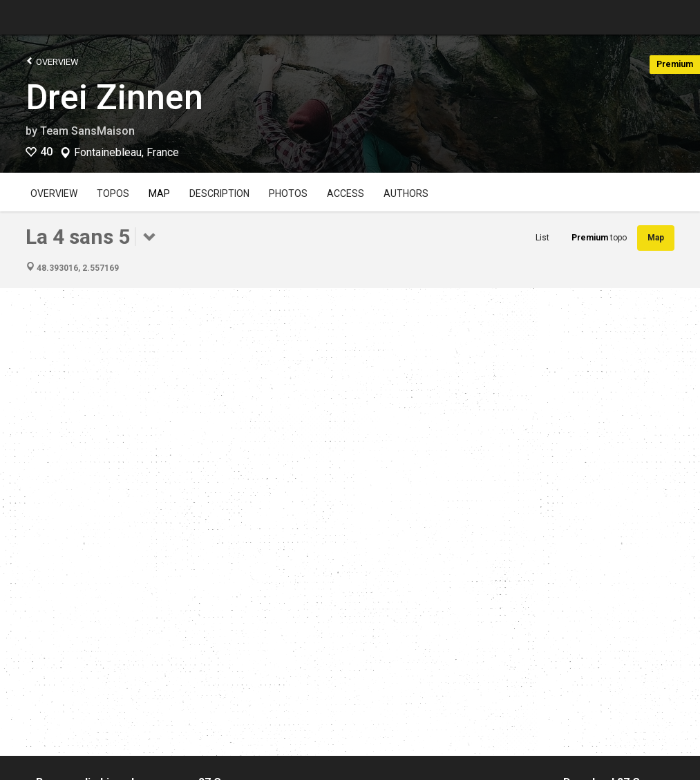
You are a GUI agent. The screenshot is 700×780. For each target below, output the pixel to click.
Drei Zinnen (114, 97)
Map (159, 193)
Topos (113, 193)
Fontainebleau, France (126, 153)
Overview (52, 61)
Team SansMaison (87, 131)
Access (346, 193)
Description (219, 193)
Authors (406, 193)
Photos (288, 193)
